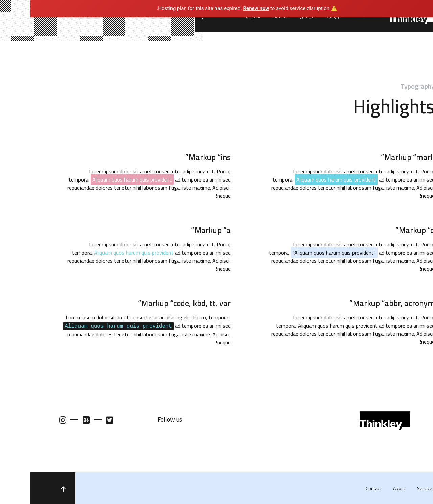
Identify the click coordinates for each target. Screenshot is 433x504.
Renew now (226, 8)
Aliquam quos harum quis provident (103, 253)
